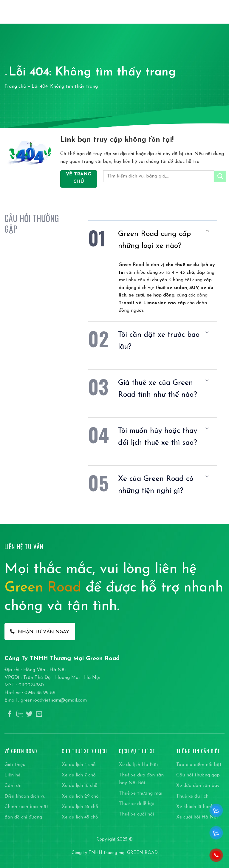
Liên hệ (12, 775)
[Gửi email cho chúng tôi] (39, 715)
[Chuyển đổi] (207, 231)
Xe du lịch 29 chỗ (80, 796)
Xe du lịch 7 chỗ (79, 775)
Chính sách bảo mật (26, 807)
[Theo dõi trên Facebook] (10, 715)
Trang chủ (15, 87)
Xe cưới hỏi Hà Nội (197, 817)
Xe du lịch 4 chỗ (79, 765)
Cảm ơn (13, 786)
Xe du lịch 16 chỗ (80, 786)
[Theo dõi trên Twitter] (29, 715)
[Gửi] (220, 176)
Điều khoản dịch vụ (25, 796)
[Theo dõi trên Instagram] (19, 715)
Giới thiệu (15, 765)
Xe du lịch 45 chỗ (80, 817)
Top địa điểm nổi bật (199, 765)
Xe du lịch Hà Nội (138, 765)
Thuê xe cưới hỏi (136, 814)
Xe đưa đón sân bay (198, 786)
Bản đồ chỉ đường (23, 817)
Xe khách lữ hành (195, 807)
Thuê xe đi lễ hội (137, 804)
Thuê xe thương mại (141, 793)
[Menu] (221, 12)
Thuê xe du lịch (192, 796)
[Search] (211, 12)
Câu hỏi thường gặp (198, 775)
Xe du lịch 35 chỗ (80, 807)
